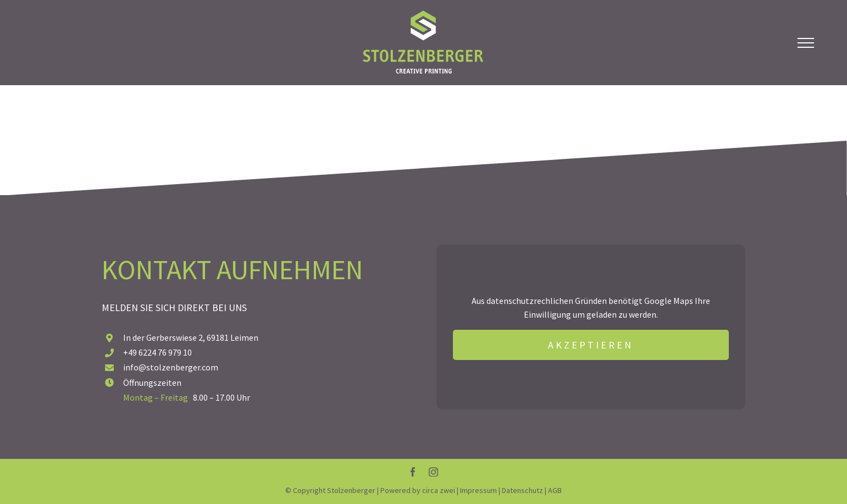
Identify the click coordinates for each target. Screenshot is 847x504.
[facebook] (413, 472)
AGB (555, 490)
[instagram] (433, 472)
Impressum (478, 490)
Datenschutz (522, 490)
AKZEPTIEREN (591, 345)
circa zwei (439, 490)
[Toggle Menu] (806, 43)
